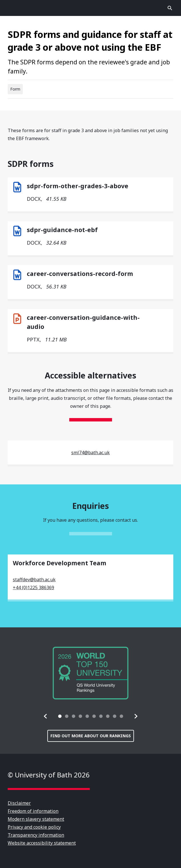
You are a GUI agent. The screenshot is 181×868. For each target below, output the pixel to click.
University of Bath (91, 8)
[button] (46, 716)
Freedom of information (33, 811)
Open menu (11, 8)
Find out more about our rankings (91, 736)
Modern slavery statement (36, 819)
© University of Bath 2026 (49, 775)
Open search (170, 8)
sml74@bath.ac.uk (90, 453)
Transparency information (36, 835)
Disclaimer (19, 803)
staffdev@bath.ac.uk (34, 580)
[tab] (60, 716)
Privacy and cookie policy (34, 827)
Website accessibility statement (42, 843)
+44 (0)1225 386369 (33, 587)
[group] (91, 673)
